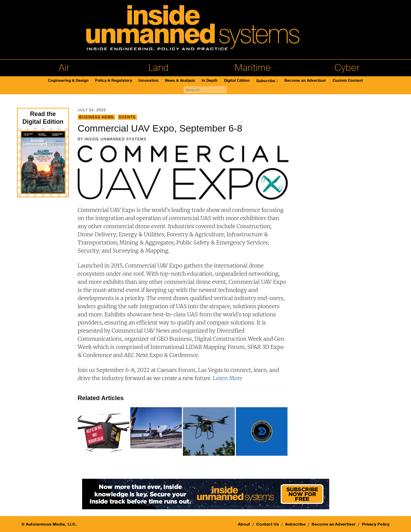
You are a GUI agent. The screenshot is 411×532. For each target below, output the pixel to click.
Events (127, 117)
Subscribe (266, 81)
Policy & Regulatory (114, 81)
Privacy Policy (376, 524)
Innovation (148, 81)
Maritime (253, 68)
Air (64, 68)
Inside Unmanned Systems (115, 139)
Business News (96, 117)
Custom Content (348, 81)
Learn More (228, 378)
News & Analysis (180, 81)
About (244, 524)
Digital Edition (237, 81)
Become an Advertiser (305, 81)
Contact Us (268, 524)
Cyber (347, 68)
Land (158, 68)
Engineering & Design (68, 81)
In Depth (210, 81)
